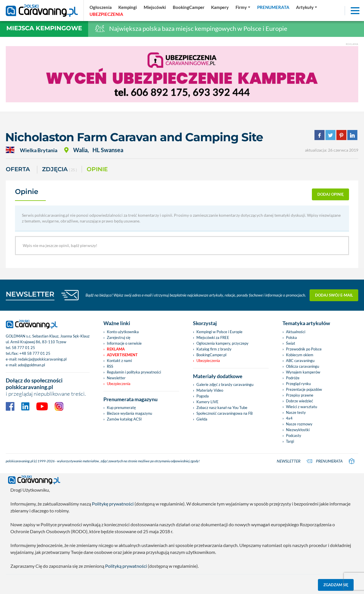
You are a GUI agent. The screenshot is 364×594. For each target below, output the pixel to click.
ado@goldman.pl (31, 365)
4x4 (289, 418)
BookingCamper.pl (211, 355)
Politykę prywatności (113, 504)
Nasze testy (296, 412)
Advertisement (122, 355)
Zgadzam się (336, 585)
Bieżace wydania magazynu (129, 413)
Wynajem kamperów (303, 372)
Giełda (202, 419)
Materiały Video (210, 390)
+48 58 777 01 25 (35, 353)
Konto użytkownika (123, 332)
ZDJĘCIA (59, 170)
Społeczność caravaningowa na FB (224, 413)
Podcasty (294, 435)
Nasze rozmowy (299, 424)
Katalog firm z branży (214, 349)
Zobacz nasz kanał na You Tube (222, 408)
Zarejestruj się (119, 337)
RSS (110, 366)
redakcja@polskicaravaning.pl (42, 359)
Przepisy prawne (300, 395)
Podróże (293, 378)
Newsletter (116, 378)
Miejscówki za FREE (213, 337)
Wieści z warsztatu (302, 407)
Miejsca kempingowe (44, 28)
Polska (291, 337)
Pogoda (203, 396)
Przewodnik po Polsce (304, 349)
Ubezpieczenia (119, 384)
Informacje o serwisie (124, 343)
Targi (290, 441)
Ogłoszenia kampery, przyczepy (222, 343)
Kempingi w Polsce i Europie (219, 332)
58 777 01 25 (23, 348)
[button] (307, 7)
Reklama (116, 349)
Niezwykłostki (298, 430)
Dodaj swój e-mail (334, 295)
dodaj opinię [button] (331, 194)
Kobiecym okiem (300, 355)
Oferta (18, 169)
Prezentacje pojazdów (304, 389)
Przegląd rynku (298, 384)
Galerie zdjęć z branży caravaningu (225, 384)
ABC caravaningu (300, 361)
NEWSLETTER (30, 294)
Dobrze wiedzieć (299, 401)
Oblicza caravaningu (303, 366)
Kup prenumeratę (121, 408)
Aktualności (296, 332)
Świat (291, 343)
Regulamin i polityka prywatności (134, 372)
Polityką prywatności (126, 566)
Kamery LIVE (207, 402)
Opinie (97, 169)
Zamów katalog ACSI (124, 419)
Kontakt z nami (119, 361)
